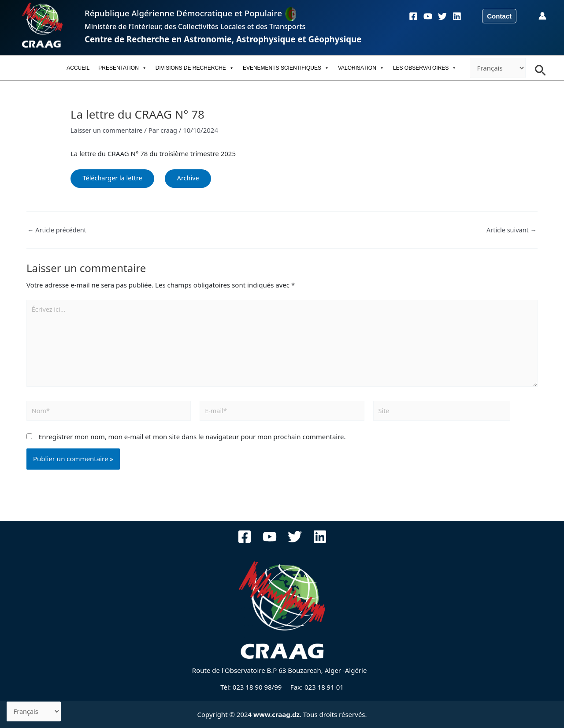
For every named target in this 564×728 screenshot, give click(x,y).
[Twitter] (442, 16)
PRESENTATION (122, 68)
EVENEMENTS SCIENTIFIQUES (286, 68)
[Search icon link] (540, 68)
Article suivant (511, 231)
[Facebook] (413, 16)
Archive (194, 179)
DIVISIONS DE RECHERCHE (195, 68)
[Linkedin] (457, 16)
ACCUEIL (78, 68)
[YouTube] (428, 16)
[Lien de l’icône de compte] (542, 16)
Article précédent (58, 231)
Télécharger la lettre (115, 179)
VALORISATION (361, 68)
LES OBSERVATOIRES (425, 68)
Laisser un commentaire (108, 130)
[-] (498, 68)
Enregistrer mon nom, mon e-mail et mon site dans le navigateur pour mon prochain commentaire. (192, 442)
